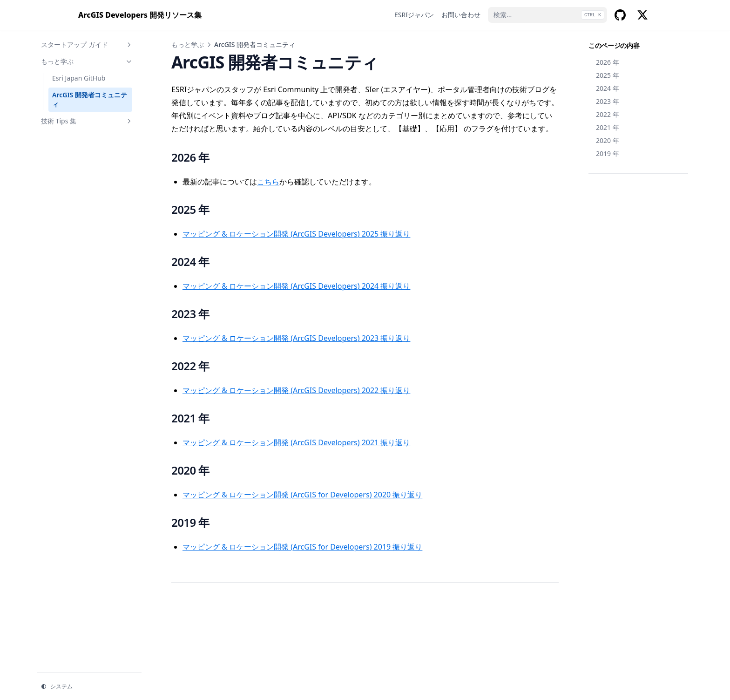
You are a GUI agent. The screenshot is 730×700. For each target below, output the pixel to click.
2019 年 (608, 153)
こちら (268, 182)
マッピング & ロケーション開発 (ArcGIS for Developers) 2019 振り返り (302, 547)
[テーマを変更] (89, 686)
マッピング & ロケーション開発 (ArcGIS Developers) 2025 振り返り (296, 234)
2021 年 (608, 127)
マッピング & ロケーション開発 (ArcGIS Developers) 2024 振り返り (296, 286)
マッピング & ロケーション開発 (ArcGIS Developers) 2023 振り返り (296, 338)
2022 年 (608, 114)
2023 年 (608, 101)
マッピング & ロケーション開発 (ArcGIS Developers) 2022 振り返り (296, 390)
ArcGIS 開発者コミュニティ (90, 99)
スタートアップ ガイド (87, 44)
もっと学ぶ (87, 61)
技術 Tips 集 (87, 121)
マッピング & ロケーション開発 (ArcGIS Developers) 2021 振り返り (296, 442)
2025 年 (608, 75)
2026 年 (608, 62)
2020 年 (608, 140)
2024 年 (608, 88)
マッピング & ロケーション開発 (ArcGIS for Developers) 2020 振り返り (302, 495)
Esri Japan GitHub (79, 78)
